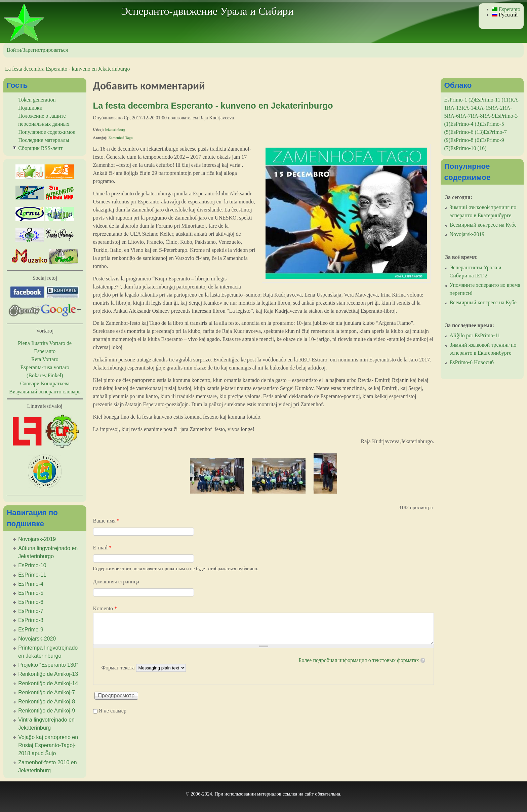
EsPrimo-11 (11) (493, 100)
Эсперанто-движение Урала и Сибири (207, 11)
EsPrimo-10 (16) (468, 148)
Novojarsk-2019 (37, 539)
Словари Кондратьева (45, 383)
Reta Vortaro (45, 359)
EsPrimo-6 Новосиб (472, 362)
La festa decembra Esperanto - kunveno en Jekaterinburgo (68, 69)
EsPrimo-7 (31, 611)
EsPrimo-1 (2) (459, 100)
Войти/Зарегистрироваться (37, 50)
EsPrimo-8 (31, 620)
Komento (105, 608)
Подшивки (30, 108)
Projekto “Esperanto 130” (48, 665)
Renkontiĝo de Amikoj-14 (48, 683)
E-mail (103, 548)
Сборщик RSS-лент (40, 148)
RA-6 (453, 116)
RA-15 (484, 108)
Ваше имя (106, 521)
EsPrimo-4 (31, 584)
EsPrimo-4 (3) (466, 124)
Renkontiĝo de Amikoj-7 (47, 692)
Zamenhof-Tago (121, 138)
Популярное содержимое (47, 132)
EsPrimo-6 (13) (467, 132)
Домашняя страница (116, 582)
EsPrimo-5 (31, 593)
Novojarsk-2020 (37, 639)
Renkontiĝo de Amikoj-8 (47, 702)
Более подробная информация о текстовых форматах (359, 660)
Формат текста (119, 668)
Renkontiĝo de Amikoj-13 (48, 674)
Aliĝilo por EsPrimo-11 (475, 335)
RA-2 (497, 108)
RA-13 (454, 108)
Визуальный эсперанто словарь (45, 392)
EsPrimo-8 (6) (466, 140)
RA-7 (465, 116)
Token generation (37, 100)
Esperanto (506, 9)
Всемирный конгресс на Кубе (483, 225)
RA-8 (477, 116)
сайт (309, 794)
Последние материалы (44, 140)
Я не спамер (113, 711)
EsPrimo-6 (31, 602)
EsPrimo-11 (32, 575)
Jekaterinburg (115, 129)
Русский (505, 15)
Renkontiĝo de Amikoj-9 (47, 711)
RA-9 (489, 116)
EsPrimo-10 (32, 565)
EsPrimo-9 (31, 630)
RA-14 (469, 108)
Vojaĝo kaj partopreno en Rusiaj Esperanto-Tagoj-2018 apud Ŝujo (48, 745)
